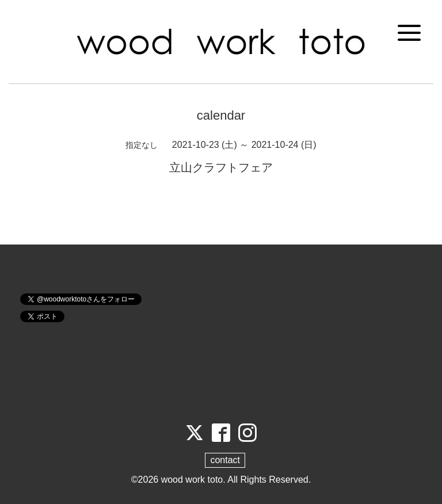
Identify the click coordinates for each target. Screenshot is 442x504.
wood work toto (192, 480)
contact (225, 460)
